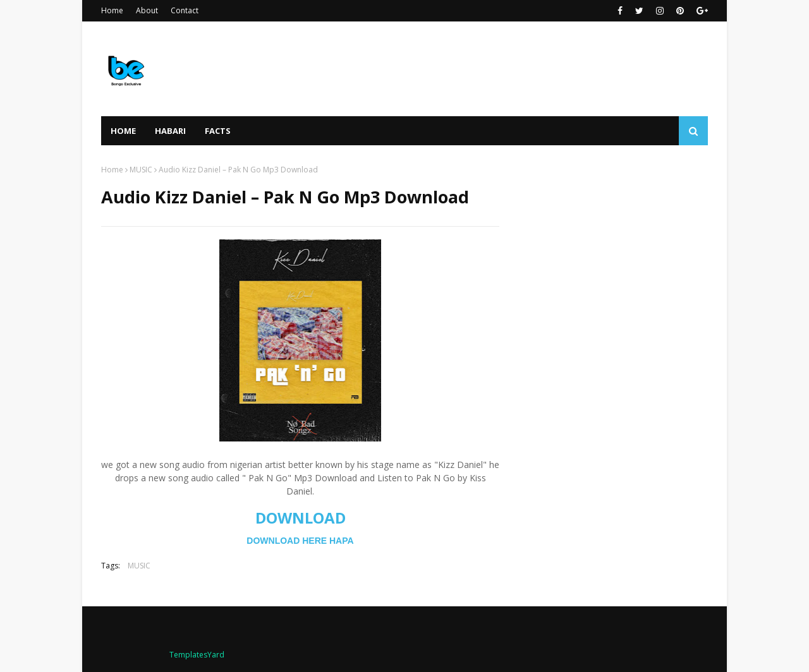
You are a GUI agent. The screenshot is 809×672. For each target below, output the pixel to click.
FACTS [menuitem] (218, 131)
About (147, 10)
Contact (185, 10)
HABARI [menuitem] (170, 131)
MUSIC (141, 170)
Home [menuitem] (123, 131)
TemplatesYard (197, 655)
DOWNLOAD (301, 518)
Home (112, 10)
